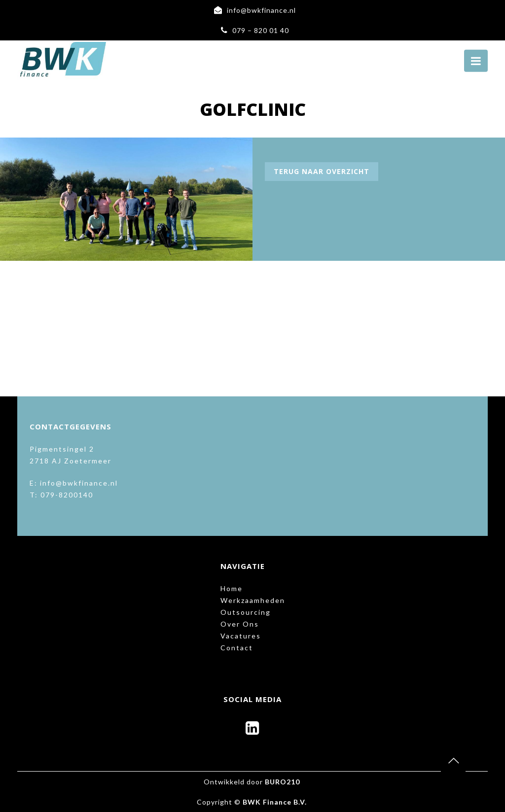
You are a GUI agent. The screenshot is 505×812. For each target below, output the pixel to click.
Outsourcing (246, 612)
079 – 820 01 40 (261, 30)
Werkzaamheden (253, 600)
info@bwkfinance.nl (261, 10)
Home (232, 588)
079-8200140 (67, 495)
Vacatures (241, 636)
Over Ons (240, 624)
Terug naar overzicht (322, 171)
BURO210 (282, 782)
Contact (237, 648)
